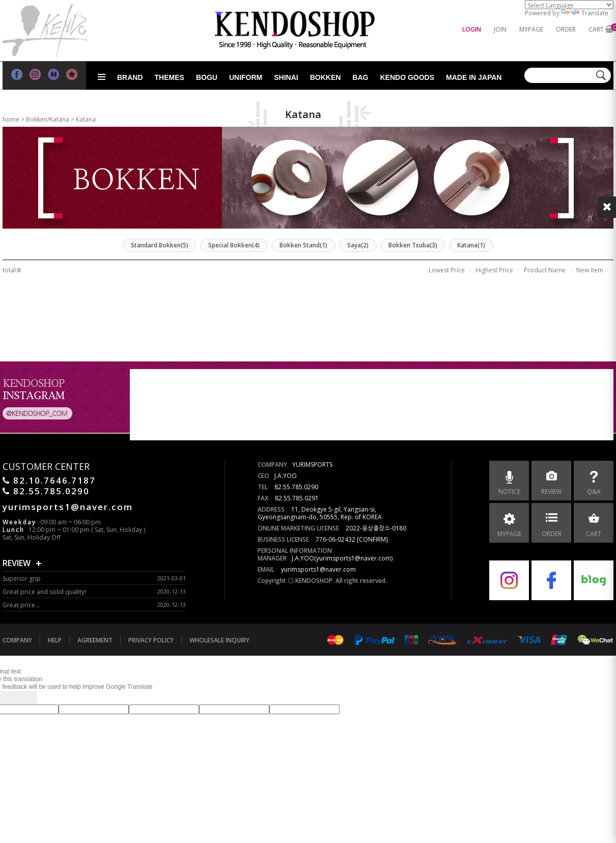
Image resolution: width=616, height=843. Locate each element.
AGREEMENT (95, 640)
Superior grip (22, 579)
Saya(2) (358, 245)
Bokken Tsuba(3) (413, 245)
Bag (360, 77)
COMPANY (17, 640)
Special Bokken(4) (234, 245)
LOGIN (472, 29)
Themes (170, 77)
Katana (86, 119)
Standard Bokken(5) (160, 245)
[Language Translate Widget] (569, 5)
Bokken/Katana (48, 119)
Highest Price (494, 270)
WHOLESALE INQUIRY (219, 640)
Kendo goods (407, 77)
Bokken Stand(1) (303, 245)
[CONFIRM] (372, 539)
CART (596, 29)
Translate (585, 13)
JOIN (500, 29)
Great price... (21, 605)
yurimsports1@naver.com (318, 569)
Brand (130, 77)
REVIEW (17, 563)
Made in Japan (474, 77)
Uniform (246, 77)
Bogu (207, 77)
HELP (55, 640)
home (11, 119)
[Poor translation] (25, 698)
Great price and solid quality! (44, 592)
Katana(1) (471, 245)
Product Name (545, 270)
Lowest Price (447, 270)
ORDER (566, 29)
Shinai (286, 77)
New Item (590, 270)
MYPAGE (531, 29)
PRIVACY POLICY (151, 640)
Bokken (326, 77)
